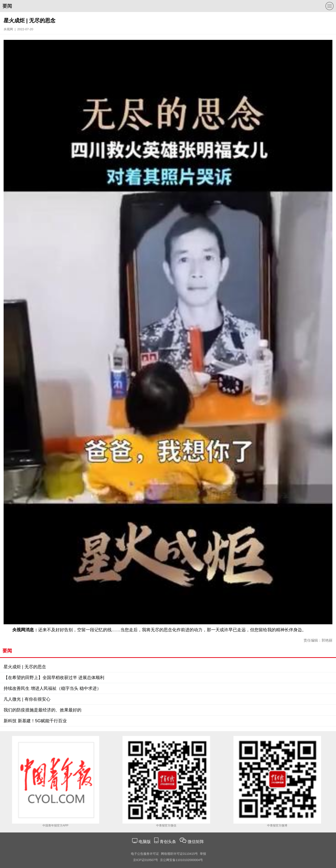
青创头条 (168, 842)
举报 (203, 854)
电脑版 (145, 842)
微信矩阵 (196, 842)
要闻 (7, 6)
